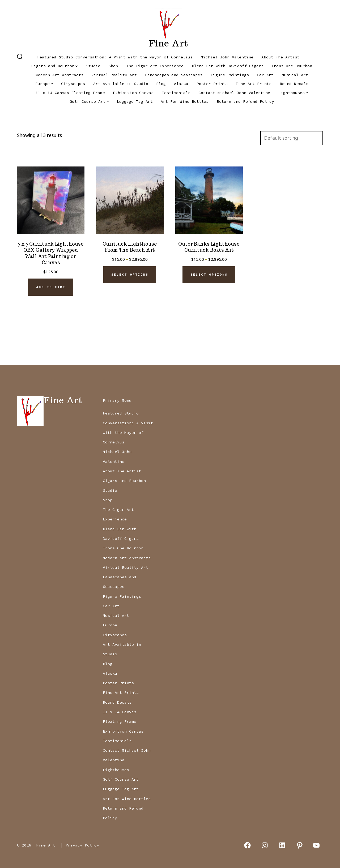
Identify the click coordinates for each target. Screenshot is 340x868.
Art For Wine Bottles (185, 101)
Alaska (181, 84)
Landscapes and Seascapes (174, 75)
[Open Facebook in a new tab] (247, 846)
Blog (161, 84)
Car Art (265, 75)
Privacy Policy (82, 845)
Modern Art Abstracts (59, 75)
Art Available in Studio (121, 84)
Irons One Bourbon (292, 66)
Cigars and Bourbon (55, 66)
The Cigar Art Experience (155, 66)
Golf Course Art (89, 101)
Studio (93, 66)
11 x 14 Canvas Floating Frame (70, 93)
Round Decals (294, 84)
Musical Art (295, 75)
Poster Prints (212, 84)
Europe (44, 84)
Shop (113, 66)
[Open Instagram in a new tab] (265, 846)
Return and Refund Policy (245, 101)
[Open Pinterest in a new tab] (300, 846)
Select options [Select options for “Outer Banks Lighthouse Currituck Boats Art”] (209, 275)
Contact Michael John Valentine (234, 93)
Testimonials (176, 93)
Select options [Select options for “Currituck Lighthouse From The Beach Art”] (130, 275)
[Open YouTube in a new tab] (316, 846)
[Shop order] (292, 138)
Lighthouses (293, 93)
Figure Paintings (230, 75)
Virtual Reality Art (114, 75)
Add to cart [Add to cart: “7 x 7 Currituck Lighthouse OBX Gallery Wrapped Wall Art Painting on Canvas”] (51, 287)
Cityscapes (73, 84)
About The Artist (280, 57)
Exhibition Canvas (133, 93)
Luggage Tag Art (135, 101)
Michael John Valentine (227, 57)
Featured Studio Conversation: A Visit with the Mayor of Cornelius (115, 57)
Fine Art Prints (254, 84)
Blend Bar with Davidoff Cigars (228, 66)
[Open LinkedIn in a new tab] (282, 846)
